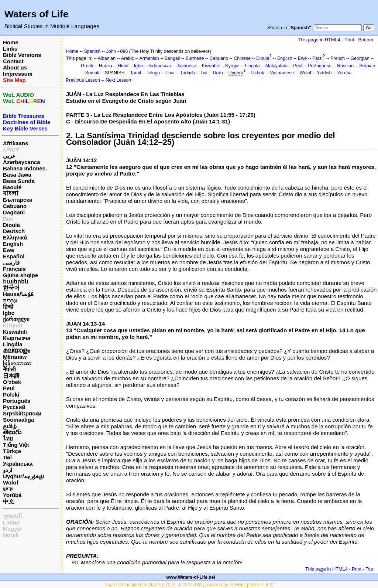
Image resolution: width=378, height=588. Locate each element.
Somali (92, 73)
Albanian (107, 58)
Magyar (13, 529)
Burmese (195, 58)
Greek (87, 66)
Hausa (106, 66)
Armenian (149, 58)
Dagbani (14, 212)
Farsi (317, 58)
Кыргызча (17, 338)
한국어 (11, 288)
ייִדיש (8, 489)
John (111, 51)
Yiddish (324, 73)
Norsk (11, 535)
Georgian (360, 58)
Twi (7, 457)
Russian (345, 66)
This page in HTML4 (319, 40)
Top (369, 569)
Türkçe (12, 451)
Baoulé (12, 187)
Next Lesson (118, 80)
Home (11, 42)
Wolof (11, 482)
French (338, 58)
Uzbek (257, 73)
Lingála (13, 344)
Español (14, 256)
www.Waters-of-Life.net (191, 577)
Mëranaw (15, 357)
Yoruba (344, 73)
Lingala (252, 66)
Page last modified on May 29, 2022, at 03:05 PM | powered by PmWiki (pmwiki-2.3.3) (189, 585)
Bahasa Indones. (25, 168)
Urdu (218, 73)
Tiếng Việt (16, 445)
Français (14, 269)
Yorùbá (12, 495)
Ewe (8, 250)
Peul (9, 388)
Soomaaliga (18, 420)
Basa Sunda (19, 181)
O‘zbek (12, 382)
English (13, 244)
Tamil (136, 73)
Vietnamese (282, 73)
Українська (18, 464)
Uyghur (236, 73)
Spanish (92, 51)
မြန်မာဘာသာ (17, 363)
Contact (13, 61)
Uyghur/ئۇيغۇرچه (24, 476)
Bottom (366, 40)
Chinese (242, 58)
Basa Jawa (17, 175)
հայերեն (16, 281)
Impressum (18, 74)
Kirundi (13, 325)
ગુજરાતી (12, 516)
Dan (8, 219)
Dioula (11, 225)
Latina (11, 522)
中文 (8, 501)
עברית (10, 300)
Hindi (123, 66)
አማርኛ (11, 149)
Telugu (153, 73)
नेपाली (9, 369)
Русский (14, 407)
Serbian (367, 66)
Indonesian (160, 66)
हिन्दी (8, 307)
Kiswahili (15, 332)
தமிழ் (10, 426)
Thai (170, 73)
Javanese (186, 66)
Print (349, 40)
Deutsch (14, 231)
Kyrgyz (232, 66)
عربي (9, 156)
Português (17, 401)
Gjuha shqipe (20, 275)
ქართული (16, 319)
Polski (11, 395)
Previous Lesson (83, 80)
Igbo (9, 313)
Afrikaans (16, 143)
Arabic (128, 58)
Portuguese (320, 66)
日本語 (11, 376)
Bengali (172, 58)
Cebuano (15, 206)
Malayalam (276, 66)
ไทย (8, 439)
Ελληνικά (15, 237)
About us (15, 67)
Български (18, 200)
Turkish (187, 73)
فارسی (11, 263)
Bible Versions (22, 55)
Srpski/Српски (22, 413)
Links (10, 49)
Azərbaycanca (22, 162)
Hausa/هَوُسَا (18, 294)
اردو (8, 470)
